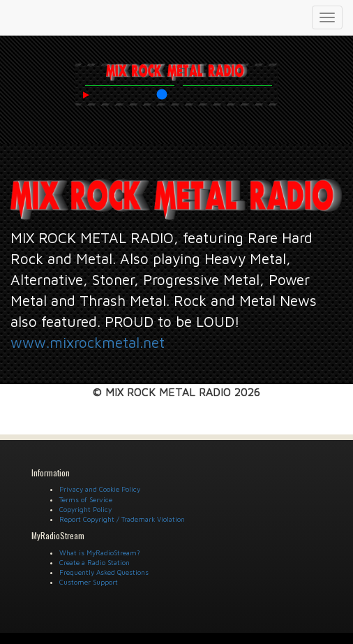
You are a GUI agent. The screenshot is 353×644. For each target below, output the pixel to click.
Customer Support (89, 582)
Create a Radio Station (95, 562)
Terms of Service (86, 499)
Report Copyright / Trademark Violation (122, 519)
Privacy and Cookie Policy (100, 489)
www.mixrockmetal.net (88, 342)
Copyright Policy (85, 509)
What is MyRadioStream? (100, 552)
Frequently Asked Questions (104, 572)
